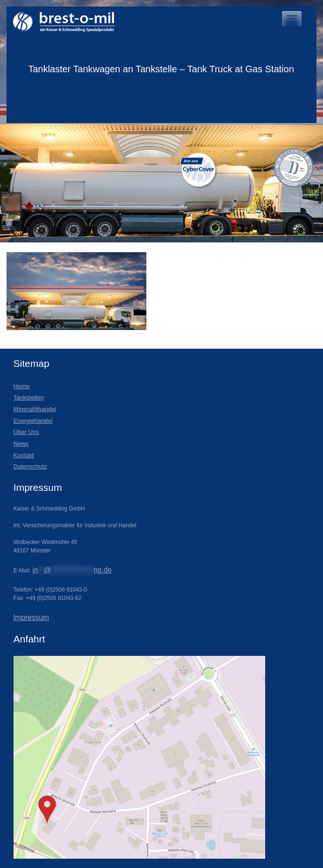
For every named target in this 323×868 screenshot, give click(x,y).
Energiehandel (33, 421)
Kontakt (24, 455)
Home (22, 386)
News (21, 444)
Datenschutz (30, 466)
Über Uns (26, 432)
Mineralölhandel (35, 409)
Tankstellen (29, 397)
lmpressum (31, 617)
